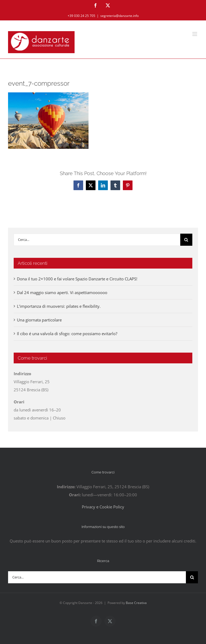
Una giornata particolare (39, 320)
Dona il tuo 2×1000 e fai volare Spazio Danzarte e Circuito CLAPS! (77, 279)
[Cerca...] (97, 240)
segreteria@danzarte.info (119, 16)
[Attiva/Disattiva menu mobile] (195, 34)
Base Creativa (136, 603)
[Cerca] (186, 240)
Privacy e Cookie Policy (103, 507)
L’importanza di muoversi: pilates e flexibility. (59, 306)
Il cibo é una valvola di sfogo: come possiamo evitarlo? (67, 334)
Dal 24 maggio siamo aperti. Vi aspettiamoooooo (62, 292)
